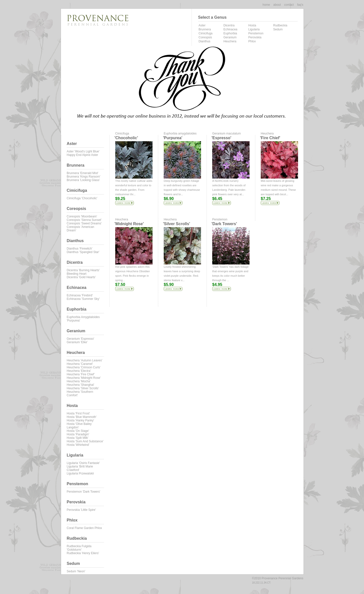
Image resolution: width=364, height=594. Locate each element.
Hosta (252, 25)
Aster (202, 25)
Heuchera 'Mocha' (79, 381)
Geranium (230, 37)
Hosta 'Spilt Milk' (78, 438)
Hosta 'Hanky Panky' (80, 420)
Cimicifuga (206, 33)
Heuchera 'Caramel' (80, 364)
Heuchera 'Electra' (79, 371)
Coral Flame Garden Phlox (84, 528)
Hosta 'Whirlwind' (78, 445)
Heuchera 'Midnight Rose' (84, 378)
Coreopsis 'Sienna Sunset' (84, 220)
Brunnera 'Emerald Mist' (82, 173)
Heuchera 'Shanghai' (80, 385)
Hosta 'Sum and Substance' (85, 441)
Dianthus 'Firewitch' (79, 249)
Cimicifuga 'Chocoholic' (82, 198)
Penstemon (256, 33)
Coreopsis (205, 37)
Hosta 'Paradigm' (78, 434)
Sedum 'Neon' (76, 571)
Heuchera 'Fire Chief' (81, 374)
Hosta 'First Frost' (78, 413)
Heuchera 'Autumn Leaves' (84, 360)
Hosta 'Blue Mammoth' (82, 417)
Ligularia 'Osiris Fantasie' (83, 463)
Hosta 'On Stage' (78, 431)
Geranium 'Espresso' (80, 339)
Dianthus (204, 41)
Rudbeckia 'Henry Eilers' (83, 553)
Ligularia (254, 29)
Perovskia (255, 37)
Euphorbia (230, 33)
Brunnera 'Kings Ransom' (83, 177)
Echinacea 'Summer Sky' (83, 299)
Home (266, 5)
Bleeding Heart (77, 274)
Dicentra (229, 25)
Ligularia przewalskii (80, 473)
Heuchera (230, 41)
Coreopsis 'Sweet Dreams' (84, 223)
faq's (300, 5)
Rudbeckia (280, 25)
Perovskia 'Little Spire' (81, 510)
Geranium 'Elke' (77, 342)
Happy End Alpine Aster (82, 155)
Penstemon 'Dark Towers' (83, 492)
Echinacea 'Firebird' (80, 295)
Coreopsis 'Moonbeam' (82, 216)
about (277, 5)
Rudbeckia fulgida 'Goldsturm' (79, 548)
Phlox (252, 41)
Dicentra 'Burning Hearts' (83, 270)
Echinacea (230, 29)
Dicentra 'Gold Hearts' (81, 277)
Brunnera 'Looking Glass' (83, 180)
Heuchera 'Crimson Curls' (84, 367)
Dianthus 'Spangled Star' (83, 252)
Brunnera (205, 29)
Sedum (278, 29)
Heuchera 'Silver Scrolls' (83, 388)
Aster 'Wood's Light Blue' (83, 151)
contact (289, 5)
